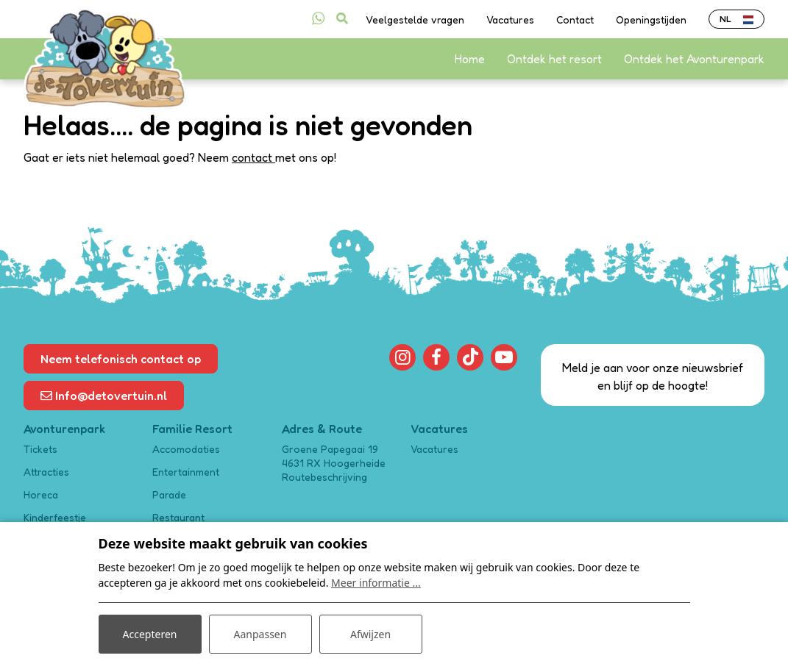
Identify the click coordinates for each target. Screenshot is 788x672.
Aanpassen (260, 634)
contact (253, 157)
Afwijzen (370, 634)
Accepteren (150, 634)
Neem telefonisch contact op (121, 359)
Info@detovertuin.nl (104, 396)
